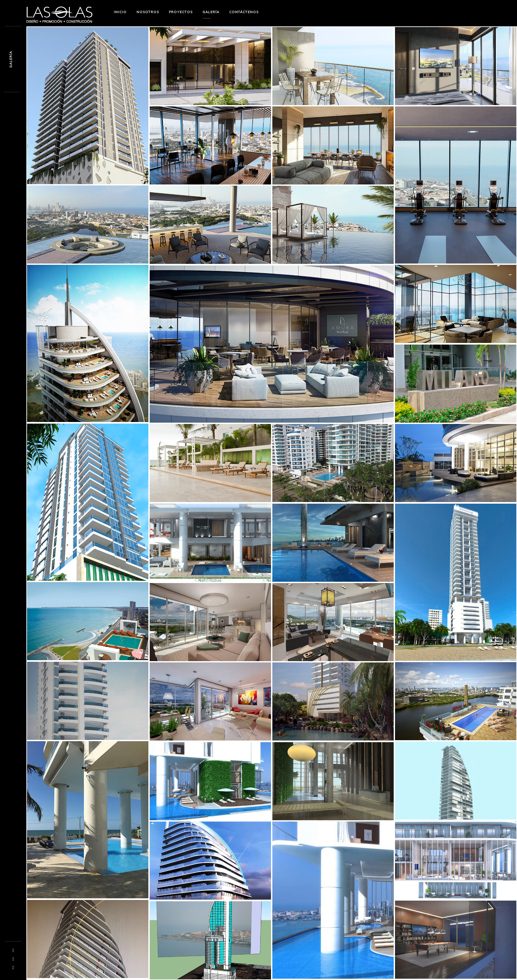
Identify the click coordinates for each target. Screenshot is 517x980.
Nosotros (148, 12)
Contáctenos (244, 12)
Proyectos (181, 12)
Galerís (11, 59)
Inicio (120, 12)
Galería (211, 12)
